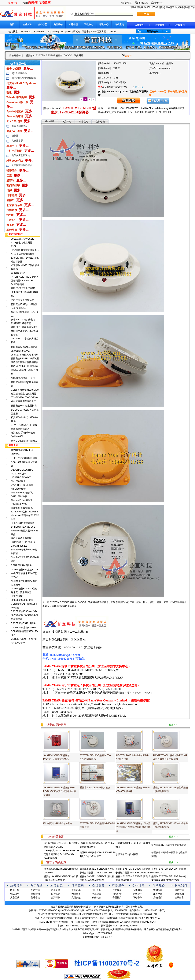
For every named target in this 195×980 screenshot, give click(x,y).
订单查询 (119, 25)
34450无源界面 (98, 32)
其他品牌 (12, 230)
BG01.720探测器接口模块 (24, 458)
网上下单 (15, 890)
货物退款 (158, 898)
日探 (9, 190)
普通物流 (35, 898)
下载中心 (89, 25)
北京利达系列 (14, 205)
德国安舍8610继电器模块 (24, 406)
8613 (69, 32)
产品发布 (117, 890)
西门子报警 (13, 185)
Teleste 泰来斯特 (17, 97)
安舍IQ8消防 (14, 69)
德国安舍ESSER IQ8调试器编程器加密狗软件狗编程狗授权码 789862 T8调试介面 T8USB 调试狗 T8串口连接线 (25, 366)
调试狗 (77, 32)
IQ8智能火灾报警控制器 (24, 78)
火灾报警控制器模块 (22, 165)
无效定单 (76, 894)
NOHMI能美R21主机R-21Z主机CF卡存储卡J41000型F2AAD (25, 573)
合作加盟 (43, 25)
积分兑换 (97, 898)
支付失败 (76, 898)
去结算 (128, 56)
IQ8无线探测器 (19, 73)
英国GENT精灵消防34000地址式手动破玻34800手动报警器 (24, 331)
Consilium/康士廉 (17, 102)
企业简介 (27, 25)
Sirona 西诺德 (15, 116)
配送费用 (35, 894)
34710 (54, 32)
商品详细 (50, 121)
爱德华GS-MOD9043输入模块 (95, 788)
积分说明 (140, 87)
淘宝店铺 (58, 25)
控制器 (15, 136)
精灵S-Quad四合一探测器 (24, 441)
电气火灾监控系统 (21, 155)
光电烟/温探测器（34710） (25, 378)
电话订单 (15, 894)
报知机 (10, 215)
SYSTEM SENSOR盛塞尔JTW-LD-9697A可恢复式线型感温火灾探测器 (60, 791)
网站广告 (117, 894)
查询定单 (76, 890)
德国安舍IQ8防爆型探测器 (24, 347)
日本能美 (12, 195)
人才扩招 (139, 25)
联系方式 (179, 890)
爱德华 (10, 200)
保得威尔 (12, 210)
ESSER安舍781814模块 (23, 623)
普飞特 (10, 225)
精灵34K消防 (14, 131)
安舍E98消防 (14, 121)
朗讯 (9, 92)
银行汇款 (56, 894)
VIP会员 (96, 890)
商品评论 (67, 122)
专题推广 (117, 898)
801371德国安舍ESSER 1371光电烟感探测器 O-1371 (23, 243)
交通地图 (179, 894)
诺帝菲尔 (12, 171)
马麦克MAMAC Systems (21, 83)
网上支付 (56, 890)
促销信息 (100, 122)
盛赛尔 (29, 55)
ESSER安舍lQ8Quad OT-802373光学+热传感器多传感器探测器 (25, 615)
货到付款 (56, 898)
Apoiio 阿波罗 (15, 111)
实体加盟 (138, 890)
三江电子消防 (14, 151)
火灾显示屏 (17, 141)
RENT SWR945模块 (21, 565)
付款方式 (160, 25)
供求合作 (138, 894)
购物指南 (83, 122)
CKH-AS (112, 32)
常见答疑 (73, 25)
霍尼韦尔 (12, 146)
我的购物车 (152, 32)
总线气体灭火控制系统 (22, 300)
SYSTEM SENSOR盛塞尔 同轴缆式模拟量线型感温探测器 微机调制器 (134, 827)
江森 (9, 176)
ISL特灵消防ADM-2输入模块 (58, 823)
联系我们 (180, 25)
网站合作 (138, 898)
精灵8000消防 (15, 161)
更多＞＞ (174, 725)
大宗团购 (15, 898)
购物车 (128, 3)
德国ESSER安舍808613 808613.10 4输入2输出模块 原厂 (25, 292)
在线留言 (179, 898)
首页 (12, 25)
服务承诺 (158, 894)
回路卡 (85, 32)
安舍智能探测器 (20, 126)
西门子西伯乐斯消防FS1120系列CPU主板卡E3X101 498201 (23, 542)
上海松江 (12, 220)
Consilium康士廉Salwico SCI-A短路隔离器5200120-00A (25, 631)
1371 (62, 32)
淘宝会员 (97, 894)
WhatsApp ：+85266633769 (35, 32)
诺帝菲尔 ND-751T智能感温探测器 (169, 845)
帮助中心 (104, 25)
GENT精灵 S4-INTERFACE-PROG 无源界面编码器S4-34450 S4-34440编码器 (61, 854)
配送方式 (35, 890)
